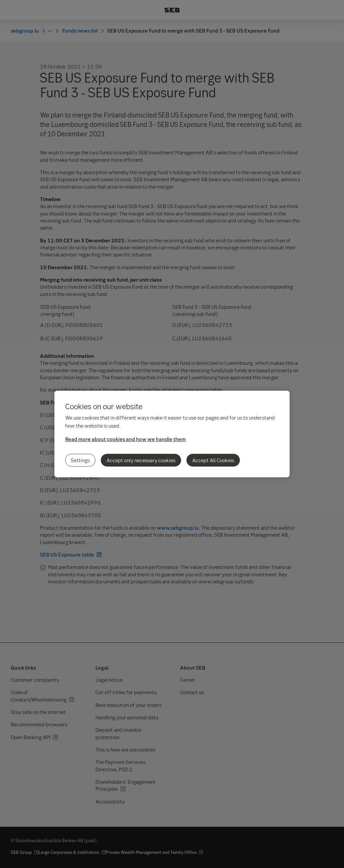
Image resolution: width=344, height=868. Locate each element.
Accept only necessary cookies (141, 460)
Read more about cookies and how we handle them (125, 439)
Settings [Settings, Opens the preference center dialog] (80, 460)
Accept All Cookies (213, 460)
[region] (172, 434)
